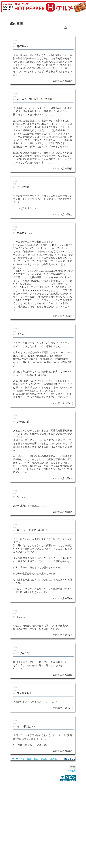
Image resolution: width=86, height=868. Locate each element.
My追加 (72, 771)
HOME (54, 759)
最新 (29, 759)
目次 (36, 759)
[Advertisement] (42, 823)
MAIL (44, 759)
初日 (22, 759)
